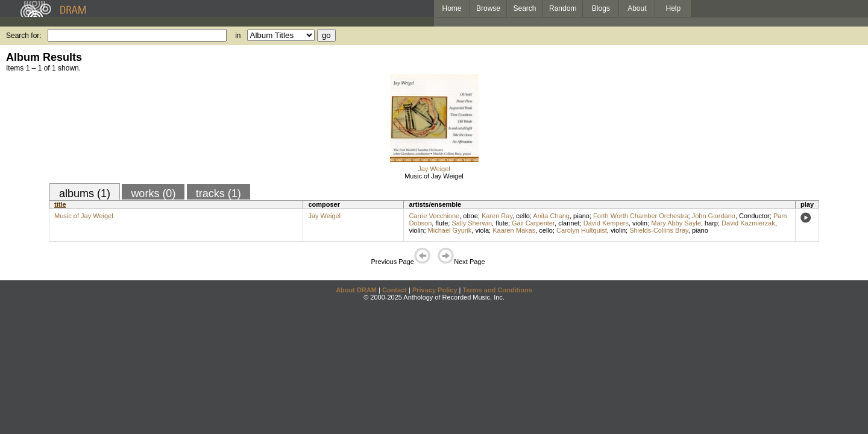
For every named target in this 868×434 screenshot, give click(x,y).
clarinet (569, 223)
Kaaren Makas (514, 230)
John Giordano (714, 216)
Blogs (601, 8)
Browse (488, 8)
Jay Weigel (434, 169)
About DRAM (356, 290)
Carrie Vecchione (434, 216)
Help (674, 8)
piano (581, 216)
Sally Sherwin (472, 223)
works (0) (153, 193)
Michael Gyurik (450, 230)
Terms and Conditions (498, 290)
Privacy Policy (435, 290)
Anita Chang (551, 216)
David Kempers (606, 223)
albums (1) (85, 193)
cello (523, 216)
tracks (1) (219, 193)
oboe (470, 216)
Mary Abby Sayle (676, 223)
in (238, 36)
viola (482, 230)
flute (442, 223)
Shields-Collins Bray (659, 230)
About (637, 8)
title (60, 204)
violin (640, 223)
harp (711, 223)
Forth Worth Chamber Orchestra (641, 216)
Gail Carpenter (533, 223)
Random (563, 8)
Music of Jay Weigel (434, 176)
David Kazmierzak (748, 223)
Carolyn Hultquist (582, 230)
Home (451, 8)
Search (525, 8)
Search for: (24, 36)
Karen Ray (497, 216)
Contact (395, 290)
